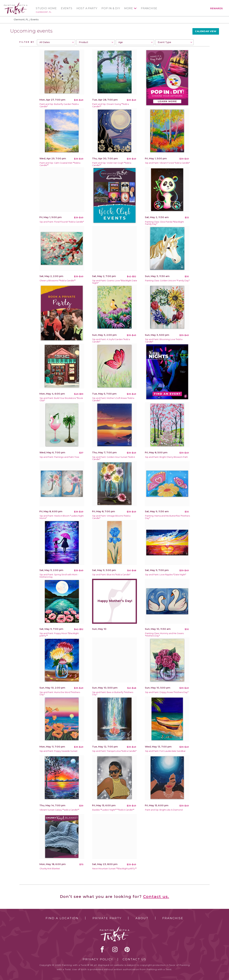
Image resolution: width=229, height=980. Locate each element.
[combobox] (56, 42)
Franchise (149, 8)
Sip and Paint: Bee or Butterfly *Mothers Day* (113, 693)
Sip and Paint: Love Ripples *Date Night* (166, 575)
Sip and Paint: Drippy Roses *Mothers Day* (167, 692)
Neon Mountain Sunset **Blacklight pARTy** (114, 869)
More (129, 8)
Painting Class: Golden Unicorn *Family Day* (167, 281)
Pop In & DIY (111, 8)
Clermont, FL (44, 12)
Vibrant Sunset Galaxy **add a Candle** (59, 810)
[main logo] (16, 4)
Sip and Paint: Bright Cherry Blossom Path (166, 457)
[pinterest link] (127, 949)
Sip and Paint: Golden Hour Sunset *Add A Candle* (114, 458)
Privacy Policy (98, 959)
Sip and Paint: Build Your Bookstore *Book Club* (61, 399)
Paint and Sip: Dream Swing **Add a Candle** (111, 105)
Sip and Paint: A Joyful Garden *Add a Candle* (111, 341)
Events (67, 8)
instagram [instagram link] (115, 949)
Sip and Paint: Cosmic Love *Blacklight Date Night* (115, 282)
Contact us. (156, 897)
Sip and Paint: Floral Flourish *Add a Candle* (62, 222)
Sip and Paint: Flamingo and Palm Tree (59, 457)
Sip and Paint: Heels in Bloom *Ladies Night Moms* (62, 517)
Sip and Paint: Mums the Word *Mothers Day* (60, 693)
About (142, 918)
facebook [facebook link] (102, 949)
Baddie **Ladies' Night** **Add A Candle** (113, 810)
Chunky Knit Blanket (50, 869)
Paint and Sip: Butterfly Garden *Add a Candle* (59, 105)
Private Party (107, 918)
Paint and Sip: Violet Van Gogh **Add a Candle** (112, 164)
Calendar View (206, 31)
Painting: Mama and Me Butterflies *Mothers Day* (167, 517)
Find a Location (62, 918)
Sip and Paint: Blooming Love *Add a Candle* (164, 341)
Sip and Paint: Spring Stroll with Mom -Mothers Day (59, 576)
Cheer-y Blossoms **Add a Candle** (58, 281)
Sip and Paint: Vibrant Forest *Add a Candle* (167, 163)
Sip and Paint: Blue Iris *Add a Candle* (111, 575)
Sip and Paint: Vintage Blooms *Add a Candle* (111, 517)
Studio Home (46, 8)
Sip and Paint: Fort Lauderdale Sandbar (165, 751)
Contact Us (134, 959)
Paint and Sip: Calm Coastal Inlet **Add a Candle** (60, 164)
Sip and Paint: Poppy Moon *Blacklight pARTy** (59, 635)
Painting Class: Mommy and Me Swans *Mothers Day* (164, 635)
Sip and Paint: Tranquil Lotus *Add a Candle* (114, 751)
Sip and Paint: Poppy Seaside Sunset (59, 751)
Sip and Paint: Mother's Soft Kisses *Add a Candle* (113, 399)
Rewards (217, 8)
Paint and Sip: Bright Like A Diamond (164, 810)
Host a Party (87, 8)
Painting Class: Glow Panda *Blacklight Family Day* (164, 223)
